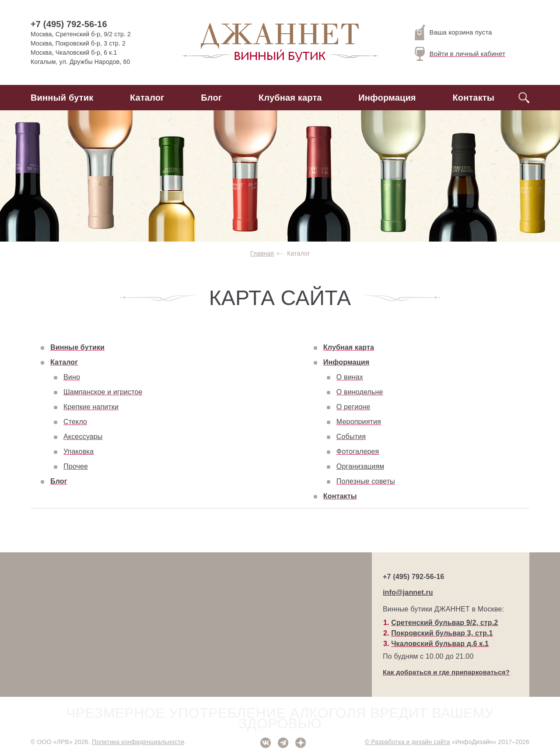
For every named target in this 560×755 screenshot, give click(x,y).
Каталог (147, 98)
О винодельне (360, 392)
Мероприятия (359, 422)
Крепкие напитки (91, 407)
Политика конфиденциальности (138, 742)
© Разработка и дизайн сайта (408, 742)
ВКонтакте (266, 743)
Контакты (473, 98)
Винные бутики (77, 347)
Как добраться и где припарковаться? (446, 672)
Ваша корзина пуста (453, 32)
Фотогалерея (358, 451)
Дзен (301, 743)
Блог (211, 98)
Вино (72, 377)
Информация (387, 98)
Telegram (283, 743)
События (351, 437)
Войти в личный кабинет (460, 54)
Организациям (360, 466)
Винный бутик (62, 98)
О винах (350, 377)
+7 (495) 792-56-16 (69, 24)
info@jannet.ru (408, 592)
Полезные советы (366, 481)
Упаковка (79, 451)
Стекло (75, 422)
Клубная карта (290, 98)
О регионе (353, 407)
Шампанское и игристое (103, 392)
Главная (262, 253)
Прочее (76, 466)
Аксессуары (83, 437)
